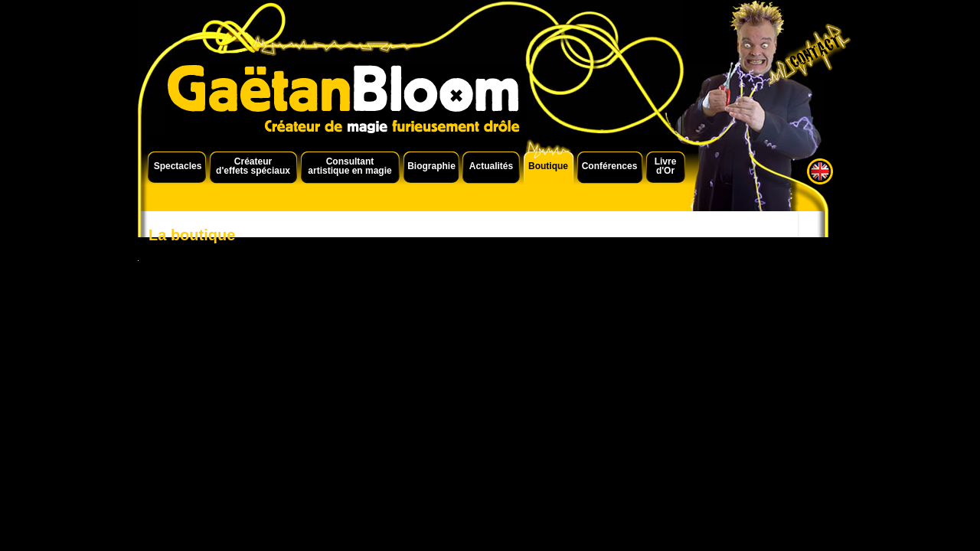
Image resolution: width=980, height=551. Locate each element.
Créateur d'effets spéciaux (253, 166)
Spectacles (178, 166)
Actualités (491, 166)
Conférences (610, 166)
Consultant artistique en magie (350, 166)
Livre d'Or (666, 166)
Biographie (431, 166)
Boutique (548, 166)
